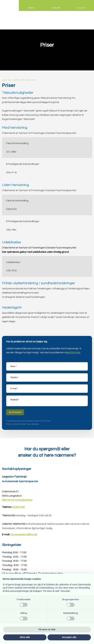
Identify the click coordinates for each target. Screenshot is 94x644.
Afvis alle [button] (25, 637)
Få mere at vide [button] (47, 629)
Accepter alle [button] (69, 637)
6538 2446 (19, 507)
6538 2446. (75, 353)
